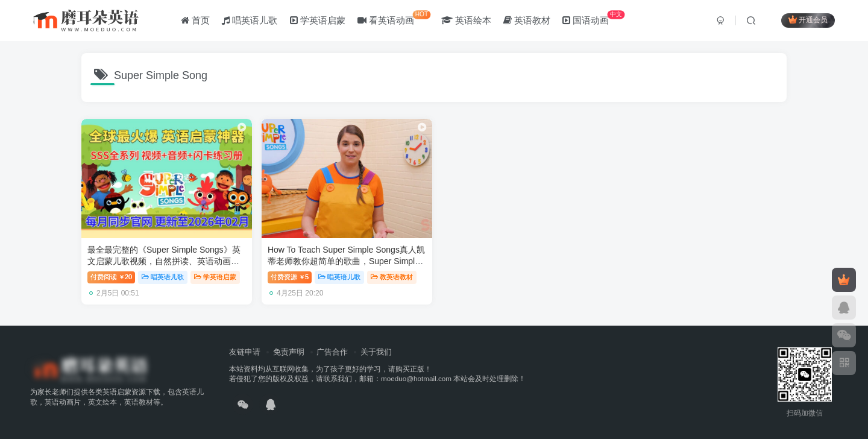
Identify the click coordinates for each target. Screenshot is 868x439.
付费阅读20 (111, 276)
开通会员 (808, 20)
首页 (195, 20)
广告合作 (332, 351)
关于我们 (376, 351)
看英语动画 (394, 18)
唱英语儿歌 (250, 20)
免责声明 (289, 351)
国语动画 (593, 18)
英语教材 (527, 20)
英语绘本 (466, 20)
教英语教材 (390, 276)
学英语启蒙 (318, 20)
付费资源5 (288, 276)
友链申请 (245, 351)
